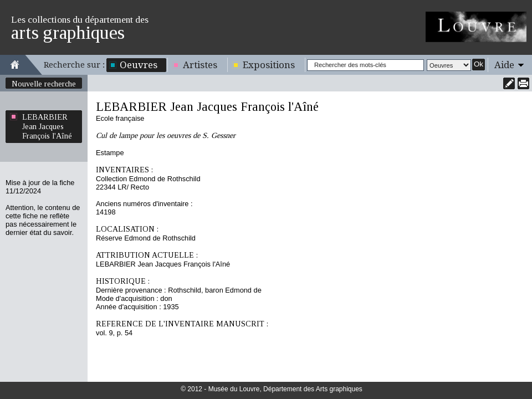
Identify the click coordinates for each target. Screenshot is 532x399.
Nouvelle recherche (44, 84)
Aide (504, 65)
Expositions (269, 65)
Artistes (200, 65)
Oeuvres (139, 65)
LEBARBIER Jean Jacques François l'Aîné (47, 126)
